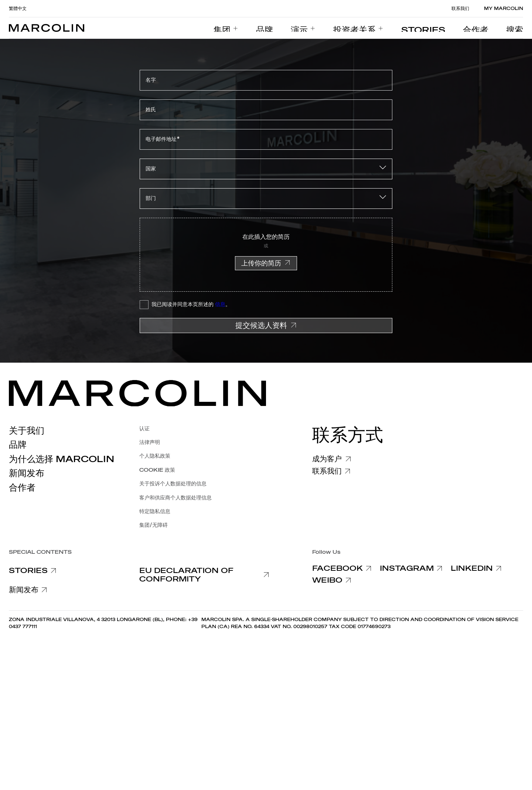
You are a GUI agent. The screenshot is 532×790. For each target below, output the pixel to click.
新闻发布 (27, 473)
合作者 (22, 488)
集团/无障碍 (154, 525)
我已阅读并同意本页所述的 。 (191, 304)
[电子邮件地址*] (266, 139)
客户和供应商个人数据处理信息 (175, 498)
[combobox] (266, 169)
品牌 (18, 445)
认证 (144, 429)
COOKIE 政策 (157, 470)
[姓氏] (266, 110)
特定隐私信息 (155, 511)
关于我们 (27, 431)
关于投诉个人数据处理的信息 (173, 484)
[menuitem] (277, 28)
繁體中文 (18, 9)
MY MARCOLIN (504, 9)
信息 (220, 304)
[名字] (266, 80)
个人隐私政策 (155, 456)
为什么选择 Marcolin (62, 459)
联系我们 (460, 9)
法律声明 (150, 442)
